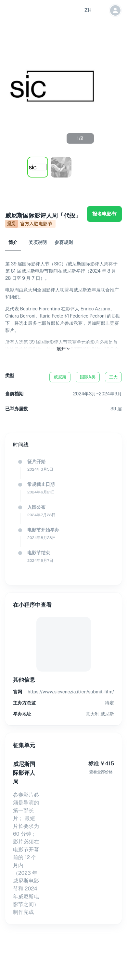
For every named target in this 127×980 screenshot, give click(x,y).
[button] (88, 10)
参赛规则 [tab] (64, 242)
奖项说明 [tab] (38, 242)
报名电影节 (104, 214)
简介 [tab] (13, 242)
